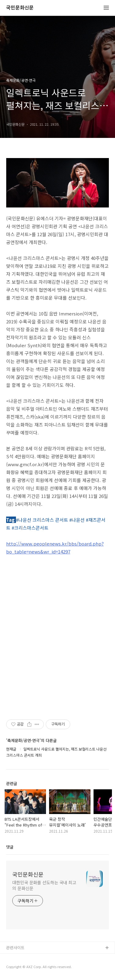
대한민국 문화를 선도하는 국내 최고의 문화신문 (44, 885)
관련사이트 (15, 948)
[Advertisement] (57, 636)
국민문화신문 (20, 8)
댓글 (10, 847)
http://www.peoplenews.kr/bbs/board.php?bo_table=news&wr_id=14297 (55, 548)
